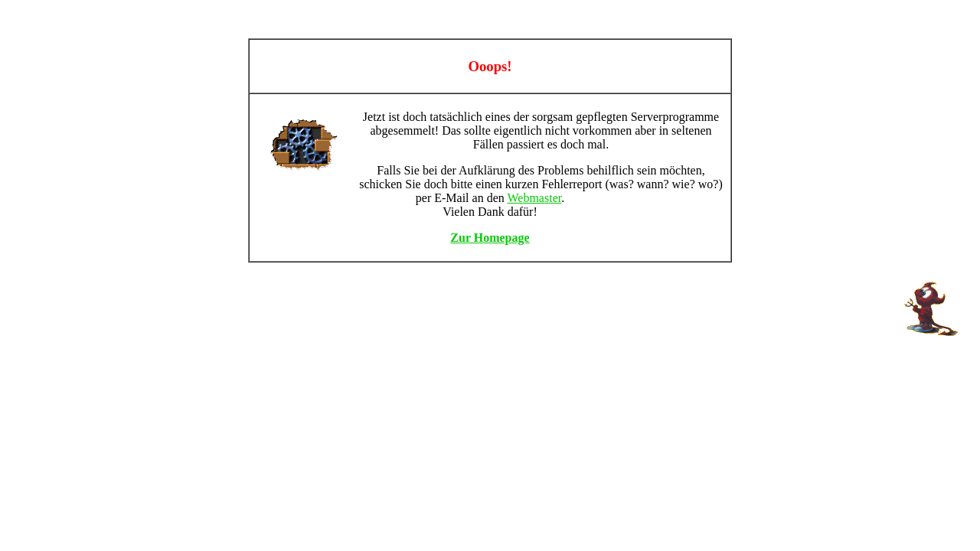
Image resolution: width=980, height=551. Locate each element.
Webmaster (534, 198)
